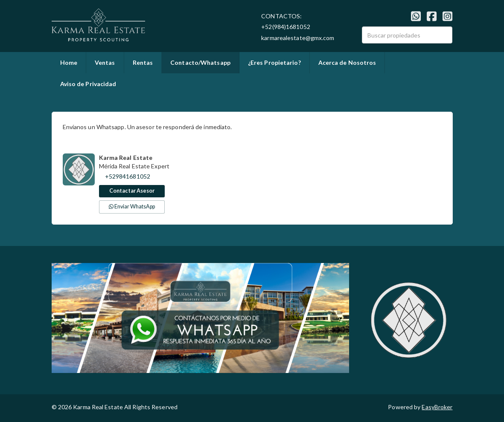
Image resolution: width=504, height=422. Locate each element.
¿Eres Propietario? (274, 62)
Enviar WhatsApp (132, 207)
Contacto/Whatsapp (200, 62)
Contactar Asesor (132, 191)
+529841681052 (128, 176)
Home (69, 62)
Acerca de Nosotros (347, 62)
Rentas (143, 62)
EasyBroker (437, 407)
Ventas (105, 62)
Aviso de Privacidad (88, 84)
